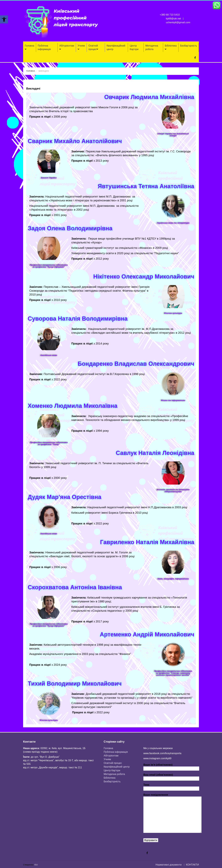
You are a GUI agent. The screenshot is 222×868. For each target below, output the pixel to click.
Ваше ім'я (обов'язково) (171, 767)
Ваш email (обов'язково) (171, 777)
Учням (81, 47)
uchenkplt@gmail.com (178, 22)
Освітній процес (93, 47)
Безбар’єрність (189, 46)
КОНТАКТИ (192, 865)
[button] (4, 19)
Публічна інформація (44, 47)
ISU (36, 865)
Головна (30, 47)
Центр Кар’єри (134, 47)
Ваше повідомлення (172, 797)
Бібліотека (171, 47)
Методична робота (152, 47)
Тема (171, 787)
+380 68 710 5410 (170, 15)
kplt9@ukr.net (173, 19)
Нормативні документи (169, 865)
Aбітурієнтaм (67, 47)
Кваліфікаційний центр (116, 47)
